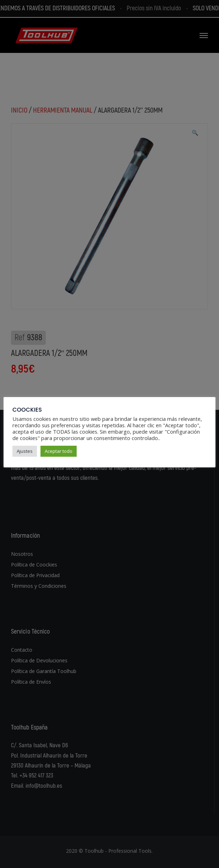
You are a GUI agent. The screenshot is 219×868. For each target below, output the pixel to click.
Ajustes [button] (25, 451)
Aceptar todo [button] (59, 451)
